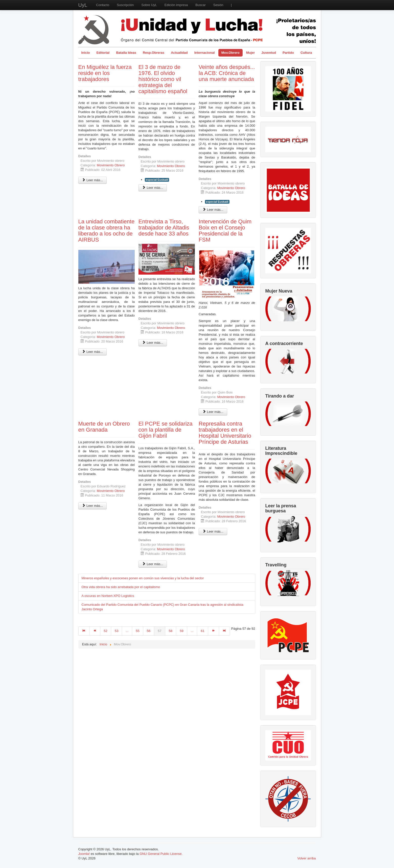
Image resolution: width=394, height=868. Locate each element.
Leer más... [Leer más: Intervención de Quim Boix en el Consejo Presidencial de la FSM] (213, 412)
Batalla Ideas (126, 53)
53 (117, 631)
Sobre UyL (149, 5)
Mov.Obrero (230, 53)
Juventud (269, 53)
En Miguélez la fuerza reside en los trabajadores (105, 73)
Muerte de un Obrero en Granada (104, 427)
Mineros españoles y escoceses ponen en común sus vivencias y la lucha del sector (143, 578)
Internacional (205, 53)
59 (181, 631)
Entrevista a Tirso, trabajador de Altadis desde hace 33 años (164, 228)
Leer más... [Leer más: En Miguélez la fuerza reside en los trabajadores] (93, 180)
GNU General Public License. (161, 854)
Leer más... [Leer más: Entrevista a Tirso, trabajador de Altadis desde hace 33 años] (153, 343)
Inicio (86, 53)
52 (106, 631)
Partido (288, 53)
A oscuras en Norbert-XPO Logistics (108, 596)
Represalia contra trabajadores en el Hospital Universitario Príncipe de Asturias (225, 433)
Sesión (218, 5)
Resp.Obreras (154, 53)
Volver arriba (307, 858)
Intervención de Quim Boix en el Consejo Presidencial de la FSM (225, 231)
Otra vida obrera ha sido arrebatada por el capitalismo (121, 587)
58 (171, 631)
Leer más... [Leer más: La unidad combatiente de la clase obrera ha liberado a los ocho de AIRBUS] (93, 352)
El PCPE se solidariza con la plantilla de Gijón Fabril (166, 430)
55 (137, 631)
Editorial (103, 53)
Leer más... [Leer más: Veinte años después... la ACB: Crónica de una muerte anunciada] (213, 210)
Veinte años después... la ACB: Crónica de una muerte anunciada (227, 73)
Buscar (200, 5)
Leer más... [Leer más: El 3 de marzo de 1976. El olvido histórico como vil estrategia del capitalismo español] (153, 188)
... (127, 631)
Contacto (103, 5)
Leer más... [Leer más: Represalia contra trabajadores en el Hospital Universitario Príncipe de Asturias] (213, 531)
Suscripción (125, 5)
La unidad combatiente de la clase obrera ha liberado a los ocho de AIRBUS (107, 231)
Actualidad (179, 53)
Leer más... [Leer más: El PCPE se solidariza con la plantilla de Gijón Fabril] (153, 564)
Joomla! (84, 854)
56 (149, 631)
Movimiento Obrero (111, 165)
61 (202, 631)
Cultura (306, 53)
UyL (83, 5)
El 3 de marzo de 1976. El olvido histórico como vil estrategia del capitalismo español (163, 79)
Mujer (251, 53)
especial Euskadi (157, 180)
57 (159, 631)
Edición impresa (176, 5)
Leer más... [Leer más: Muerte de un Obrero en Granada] (93, 506)
